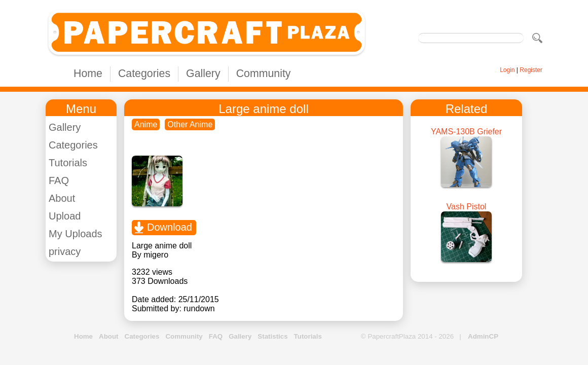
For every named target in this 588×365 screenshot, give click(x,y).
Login (507, 70)
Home (88, 74)
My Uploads (76, 234)
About (62, 198)
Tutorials (68, 163)
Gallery (203, 74)
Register (531, 70)
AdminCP (483, 336)
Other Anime (190, 124)
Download (170, 227)
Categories (144, 74)
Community (264, 74)
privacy (65, 251)
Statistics (272, 336)
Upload (65, 216)
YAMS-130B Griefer (466, 132)
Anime (146, 124)
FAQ (59, 180)
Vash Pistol (467, 207)
